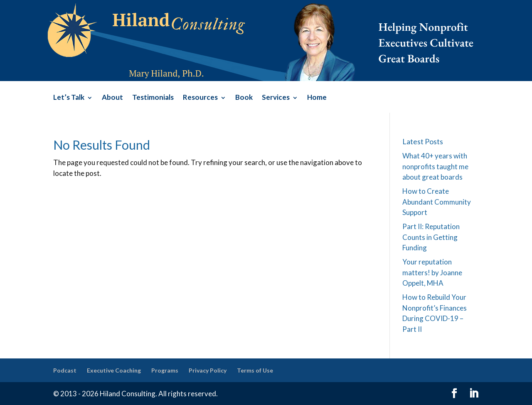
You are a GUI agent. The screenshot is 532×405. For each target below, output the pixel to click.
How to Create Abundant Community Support (437, 202)
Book (244, 98)
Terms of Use (255, 370)
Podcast (65, 370)
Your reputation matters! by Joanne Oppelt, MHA (432, 272)
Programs (165, 370)
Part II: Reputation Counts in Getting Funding (431, 237)
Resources (200, 98)
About (112, 98)
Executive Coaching (114, 370)
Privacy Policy (208, 370)
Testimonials (153, 98)
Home (317, 98)
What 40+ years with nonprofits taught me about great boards (435, 166)
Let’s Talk (69, 98)
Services (276, 98)
